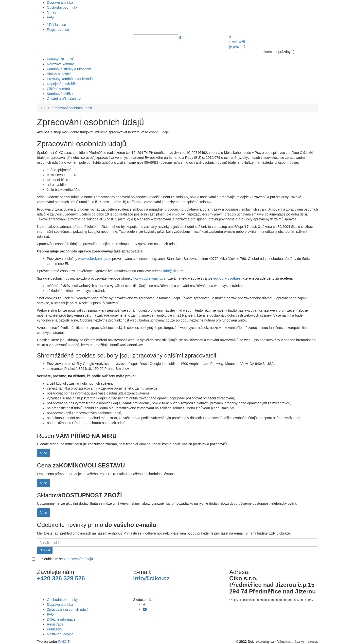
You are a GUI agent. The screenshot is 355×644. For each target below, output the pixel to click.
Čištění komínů (58, 89)
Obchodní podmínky (62, 7)
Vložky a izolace (59, 74)
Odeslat (45, 550)
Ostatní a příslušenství (64, 99)
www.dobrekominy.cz (94, 259)
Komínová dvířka (60, 94)
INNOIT (64, 642)
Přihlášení (54, 629)
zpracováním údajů (78, 559)
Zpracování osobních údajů (71, 108)
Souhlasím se (67, 559)
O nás (51, 12)
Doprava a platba (60, 2)
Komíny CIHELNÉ (61, 59)
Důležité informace (61, 619)
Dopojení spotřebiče (62, 84)
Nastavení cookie (60, 634)
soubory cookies (227, 278)
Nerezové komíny (60, 64)
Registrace (55, 624)
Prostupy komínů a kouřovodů (70, 79)
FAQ (50, 17)
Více (44, 453)
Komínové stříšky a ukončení (69, 69)
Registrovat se (58, 30)
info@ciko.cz (173, 271)
